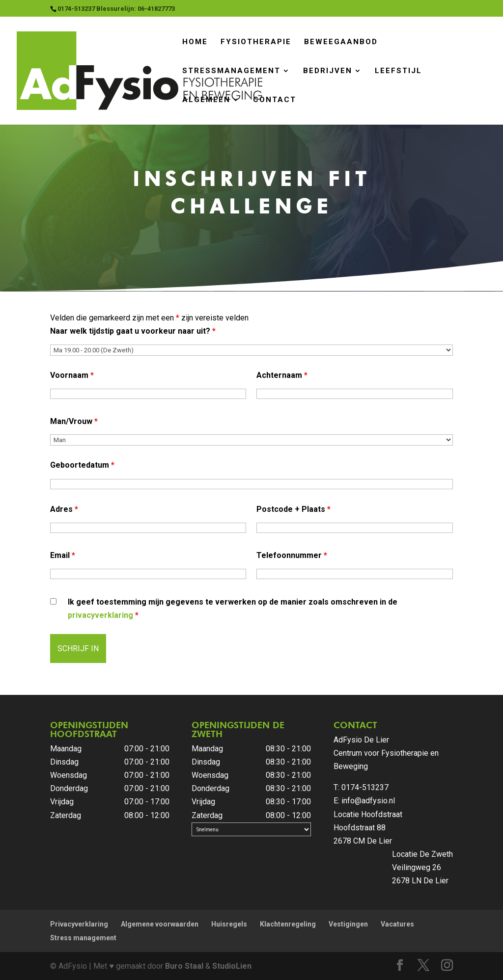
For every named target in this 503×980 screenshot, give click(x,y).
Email (63, 555)
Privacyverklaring (79, 924)
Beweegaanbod (341, 42)
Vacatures (397, 924)
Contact (275, 100)
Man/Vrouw (74, 421)
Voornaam (72, 375)
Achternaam (282, 375)
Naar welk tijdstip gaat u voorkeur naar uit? (133, 331)
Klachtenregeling (288, 924)
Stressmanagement (231, 71)
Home (195, 42)
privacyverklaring (100, 615)
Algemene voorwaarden (160, 924)
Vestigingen (348, 924)
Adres (64, 509)
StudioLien (232, 966)
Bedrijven (328, 71)
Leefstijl (398, 71)
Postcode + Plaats (293, 509)
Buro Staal (184, 966)
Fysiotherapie (256, 42)
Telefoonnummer (292, 555)
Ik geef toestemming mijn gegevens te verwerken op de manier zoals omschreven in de (233, 609)
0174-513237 (365, 787)
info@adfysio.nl (368, 801)
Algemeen (206, 100)
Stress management (83, 938)
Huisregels (229, 924)
